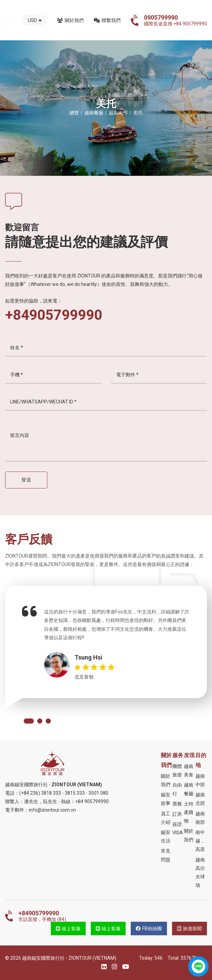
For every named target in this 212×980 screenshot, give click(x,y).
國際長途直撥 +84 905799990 (175, 20)
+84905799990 (54, 315)
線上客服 (68, 929)
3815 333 (75, 793)
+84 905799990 (92, 801)
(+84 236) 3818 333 (40, 793)
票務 (177, 804)
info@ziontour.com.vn (52, 810)
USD (35, 20)
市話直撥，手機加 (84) (42, 916)
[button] (29, 721)
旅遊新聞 (189, 929)
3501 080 (98, 793)
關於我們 (70, 20)
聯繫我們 (107, 20)
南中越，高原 (200, 841)
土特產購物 (189, 812)
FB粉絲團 (149, 929)
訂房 (177, 814)
